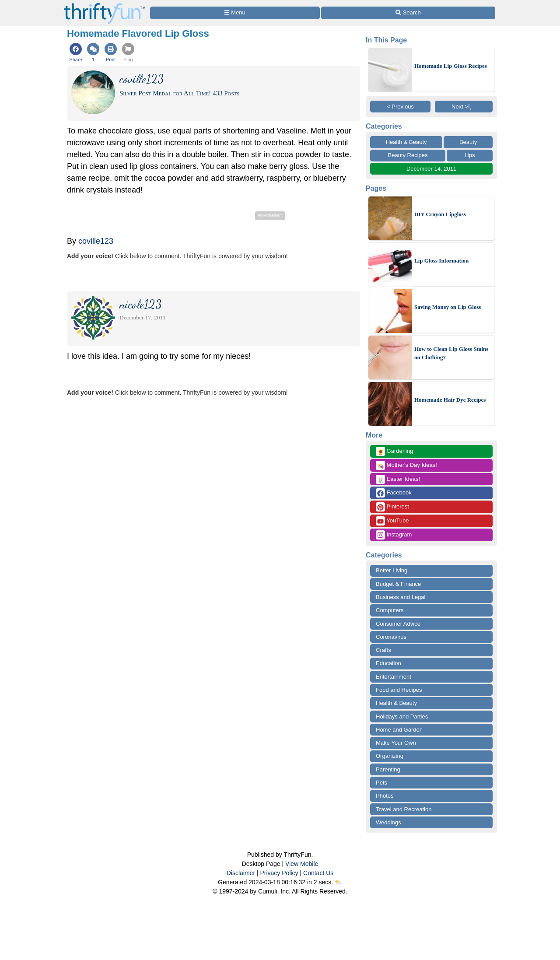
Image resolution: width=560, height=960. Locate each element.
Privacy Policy (279, 873)
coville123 (96, 241)
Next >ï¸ (464, 107)
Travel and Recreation (404, 809)
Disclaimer (241, 873)
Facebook (394, 493)
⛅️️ (338, 882)
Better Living (392, 570)
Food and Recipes (399, 690)
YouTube (392, 521)
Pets (381, 783)
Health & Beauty (406, 142)
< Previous (400, 107)
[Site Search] (408, 13)
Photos (385, 796)
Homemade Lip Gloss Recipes (451, 66)
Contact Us (318, 873)
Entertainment (394, 677)
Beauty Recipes (408, 155)
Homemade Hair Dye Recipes (450, 400)
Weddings (388, 822)
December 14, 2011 (431, 169)
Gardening (394, 451)
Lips (470, 155)
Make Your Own (396, 743)
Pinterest (392, 507)
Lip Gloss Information (441, 261)
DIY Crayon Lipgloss (440, 214)
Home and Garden (399, 730)
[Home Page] (105, 5)
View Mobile (302, 864)
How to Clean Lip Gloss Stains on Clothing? (451, 353)
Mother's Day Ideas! (406, 465)
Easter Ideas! (398, 479)
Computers (390, 610)
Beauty (468, 142)
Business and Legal (401, 597)
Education (388, 663)
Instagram (394, 535)
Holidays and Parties (402, 716)
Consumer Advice (398, 624)
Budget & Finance (398, 584)
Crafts (383, 650)
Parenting (388, 769)
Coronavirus (391, 637)
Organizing (390, 756)
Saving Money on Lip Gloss (448, 307)
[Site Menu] (235, 13)
